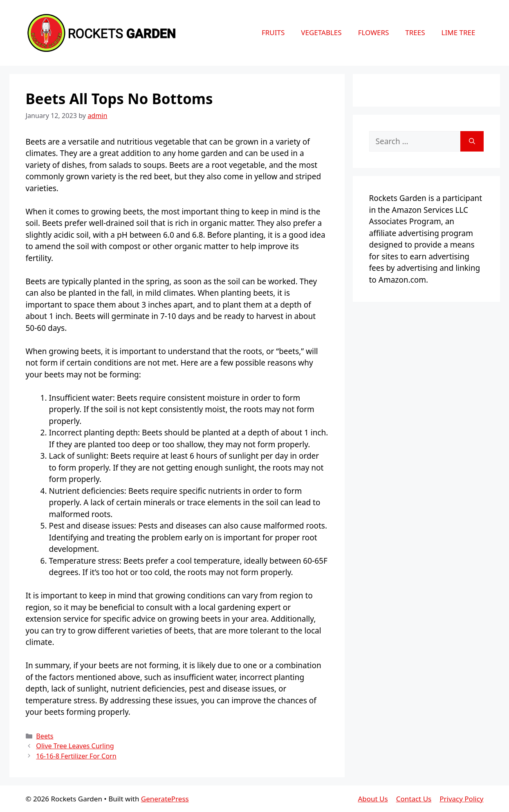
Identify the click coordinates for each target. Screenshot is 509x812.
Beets (45, 736)
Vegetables (321, 32)
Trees (415, 32)
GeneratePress (165, 799)
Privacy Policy (461, 799)
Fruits (273, 32)
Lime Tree (459, 32)
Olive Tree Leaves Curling (75, 746)
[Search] (472, 142)
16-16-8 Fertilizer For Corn (76, 756)
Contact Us (414, 799)
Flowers (374, 32)
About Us (373, 799)
